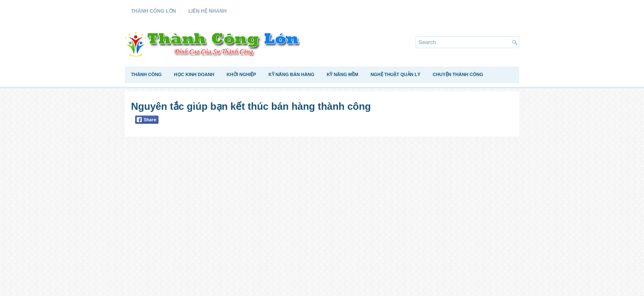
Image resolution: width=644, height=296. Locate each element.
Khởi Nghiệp (241, 74)
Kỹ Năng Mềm (342, 74)
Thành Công (146, 74)
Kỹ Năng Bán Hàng (292, 74)
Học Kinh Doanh (194, 74)
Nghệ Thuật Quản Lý (395, 74)
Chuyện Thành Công (458, 74)
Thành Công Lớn (154, 11)
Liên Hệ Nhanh (208, 11)
